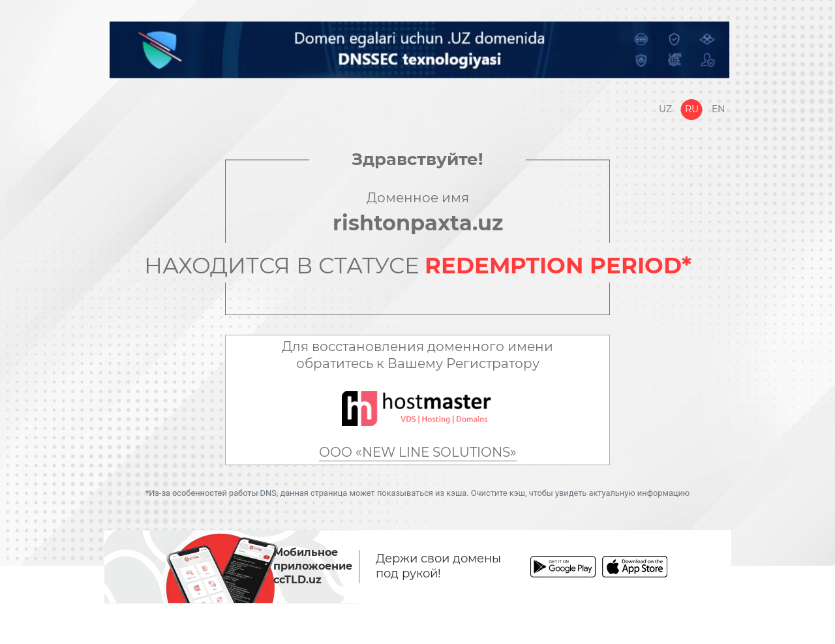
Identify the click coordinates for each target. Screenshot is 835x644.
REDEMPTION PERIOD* (558, 266)
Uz (665, 109)
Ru (692, 109)
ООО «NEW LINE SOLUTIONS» (418, 452)
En (718, 109)
